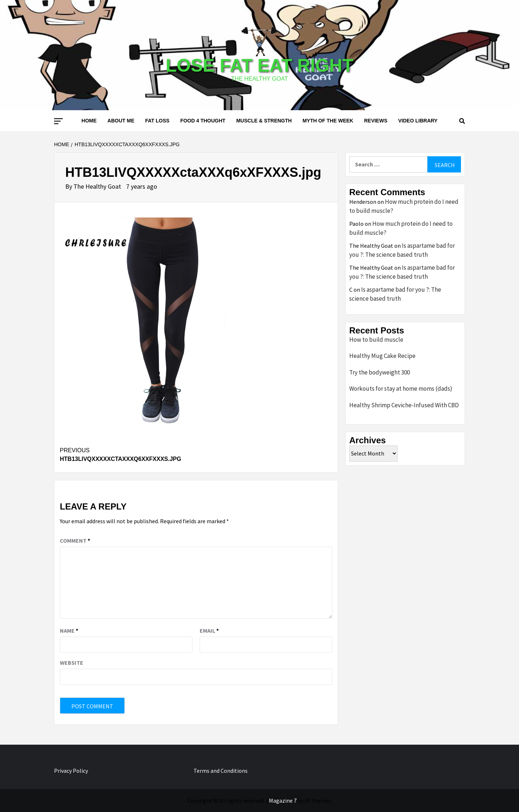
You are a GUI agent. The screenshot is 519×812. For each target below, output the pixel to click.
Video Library (418, 121)
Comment (75, 540)
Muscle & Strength (264, 121)
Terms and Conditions (221, 771)
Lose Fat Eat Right (259, 66)
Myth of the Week (328, 121)
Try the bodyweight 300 (380, 372)
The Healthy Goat (98, 186)
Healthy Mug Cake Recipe (382, 356)
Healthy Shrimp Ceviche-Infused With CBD (404, 405)
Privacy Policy (71, 771)
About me (121, 121)
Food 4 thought (203, 121)
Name (69, 631)
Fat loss (157, 121)
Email (209, 631)
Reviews (376, 121)
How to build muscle (376, 340)
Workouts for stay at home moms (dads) (401, 389)
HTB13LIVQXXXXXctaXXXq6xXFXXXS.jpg (128, 454)
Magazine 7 (283, 800)
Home (89, 121)
